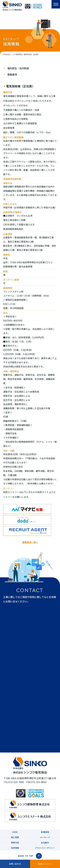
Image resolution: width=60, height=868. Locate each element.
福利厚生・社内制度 (18, 68)
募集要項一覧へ (30, 542)
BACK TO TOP (30, 856)
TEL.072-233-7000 (14, 782)
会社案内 (45, 842)
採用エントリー (45, 864)
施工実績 (15, 837)
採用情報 (15, 848)
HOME (15, 832)
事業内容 (15, 842)
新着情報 (45, 832)
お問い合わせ (15, 864)
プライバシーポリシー (45, 848)
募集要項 (12, 74)
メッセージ (45, 837)
